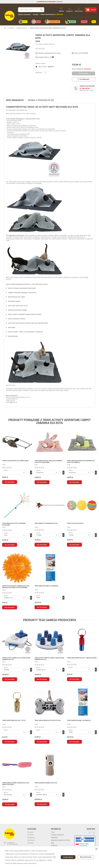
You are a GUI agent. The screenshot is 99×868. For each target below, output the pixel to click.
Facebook (90, 832)
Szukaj (41, 9)
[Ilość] (28, 472)
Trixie (38, 41)
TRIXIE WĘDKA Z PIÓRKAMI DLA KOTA (46, 523)
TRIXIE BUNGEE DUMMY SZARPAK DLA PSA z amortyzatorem (16, 783)
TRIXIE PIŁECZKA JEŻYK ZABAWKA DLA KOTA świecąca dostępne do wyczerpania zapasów (16, 587)
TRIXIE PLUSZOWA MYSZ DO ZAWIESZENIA (15, 460)
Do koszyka (84, 73)
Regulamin (54, 837)
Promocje (84, 21)
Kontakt (36, 14)
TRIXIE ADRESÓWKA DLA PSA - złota (14, 720)
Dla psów (30, 832)
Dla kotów (31, 834)
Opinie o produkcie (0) (41, 100)
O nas (53, 832)
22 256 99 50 (85, 88)
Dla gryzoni (31, 837)
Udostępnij (45, 72)
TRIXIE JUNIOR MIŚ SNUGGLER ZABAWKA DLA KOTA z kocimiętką (81, 461)
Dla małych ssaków (55, 21)
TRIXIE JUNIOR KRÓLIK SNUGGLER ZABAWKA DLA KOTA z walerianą (48, 461)
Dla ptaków (72, 21)
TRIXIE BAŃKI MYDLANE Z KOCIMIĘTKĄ (46, 586)
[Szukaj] (31, 9)
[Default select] (14, 472)
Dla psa (25, 21)
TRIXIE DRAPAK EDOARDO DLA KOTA (46, 783)
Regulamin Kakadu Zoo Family (60, 840)
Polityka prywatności (58, 834)
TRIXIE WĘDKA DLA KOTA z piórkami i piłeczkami (14, 524)
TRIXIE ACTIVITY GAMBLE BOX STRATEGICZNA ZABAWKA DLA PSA (16, 658)
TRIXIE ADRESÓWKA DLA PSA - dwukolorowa (82, 658)
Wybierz (6, 470)
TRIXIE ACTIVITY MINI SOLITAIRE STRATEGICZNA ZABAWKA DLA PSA (49, 658)
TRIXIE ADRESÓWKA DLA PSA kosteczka (48, 720)
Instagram (94, 832)
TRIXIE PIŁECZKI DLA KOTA (75, 523)
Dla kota (38, 21)
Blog (94, 21)
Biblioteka (54, 845)
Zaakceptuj (67, 857)
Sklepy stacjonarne (24, 14)
